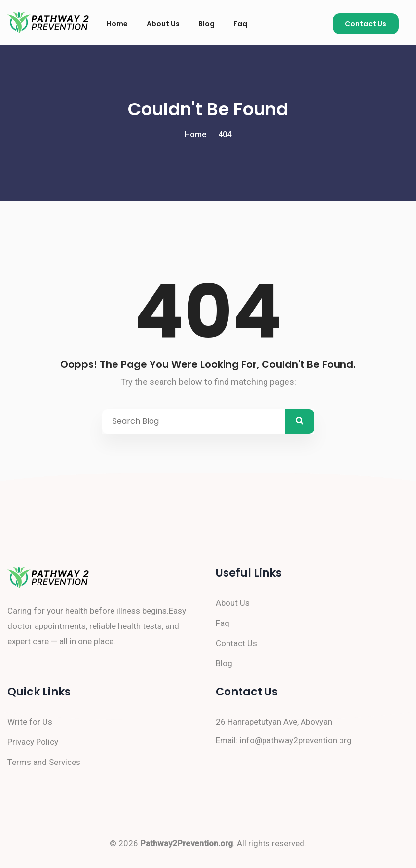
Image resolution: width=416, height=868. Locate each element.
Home (117, 24)
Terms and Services (44, 762)
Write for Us (30, 722)
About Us (163, 24)
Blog (207, 24)
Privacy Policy (33, 742)
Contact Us (366, 24)
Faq (240, 24)
